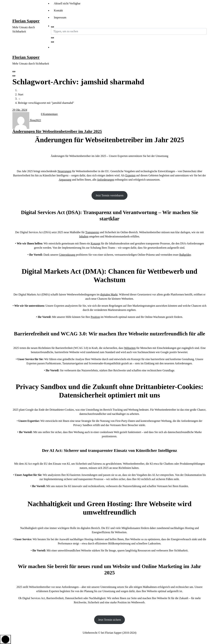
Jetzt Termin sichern (109, 620)
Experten (130, 175)
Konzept (95, 243)
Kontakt (58, 10)
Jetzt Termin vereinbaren (109, 195)
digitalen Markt (109, 294)
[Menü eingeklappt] (14, 72)
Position (95, 317)
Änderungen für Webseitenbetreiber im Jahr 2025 (57, 131)
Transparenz (92, 232)
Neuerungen (64, 171)
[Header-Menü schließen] (14, 76)
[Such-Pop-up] (52, 27)
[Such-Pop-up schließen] (52, 42)
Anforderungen (106, 180)
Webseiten (130, 348)
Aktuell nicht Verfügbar (67, 3)
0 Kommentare (49, 114)
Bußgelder (185, 255)
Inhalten (84, 236)
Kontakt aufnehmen (69, 48)
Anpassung (65, 180)
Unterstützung (67, 255)
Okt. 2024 (20, 110)
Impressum (60, 17)
